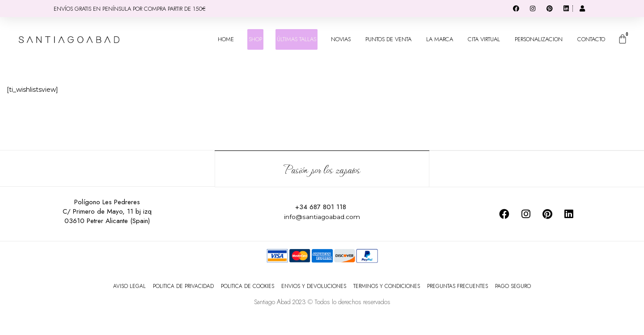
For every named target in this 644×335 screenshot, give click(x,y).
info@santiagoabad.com (322, 216)
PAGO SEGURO (513, 286)
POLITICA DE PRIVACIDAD (183, 286)
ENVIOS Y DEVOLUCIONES (314, 286)
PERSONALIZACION (539, 39)
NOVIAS (341, 39)
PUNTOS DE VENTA (388, 39)
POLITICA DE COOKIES (248, 286)
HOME (226, 39)
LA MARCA (440, 39)
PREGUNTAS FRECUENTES (458, 286)
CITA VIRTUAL (484, 39)
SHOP (255, 39)
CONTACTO (591, 39)
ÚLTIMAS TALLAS (297, 39)
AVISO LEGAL (129, 286)
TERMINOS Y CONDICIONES (387, 286)
